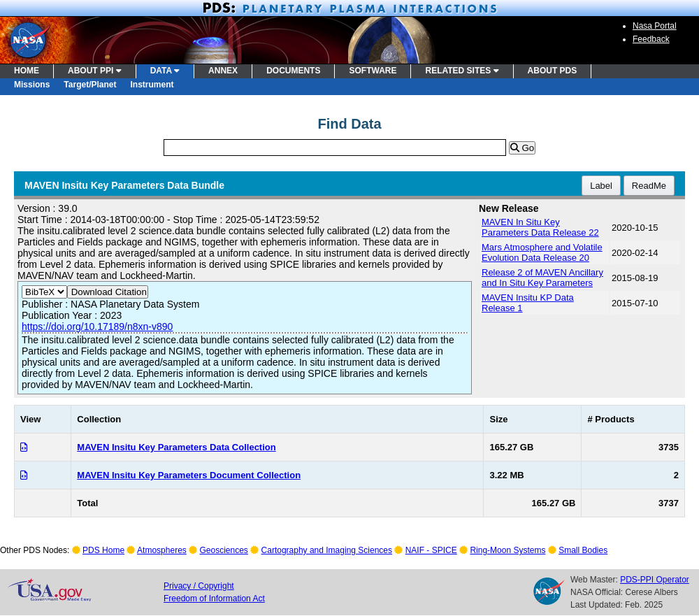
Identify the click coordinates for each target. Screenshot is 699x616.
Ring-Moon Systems (507, 550)
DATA (165, 71)
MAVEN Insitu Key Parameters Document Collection (189, 475)
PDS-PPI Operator (655, 580)
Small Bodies (583, 550)
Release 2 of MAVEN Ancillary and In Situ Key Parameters (542, 278)
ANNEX (223, 71)
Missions (32, 85)
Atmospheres (162, 550)
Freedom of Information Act (214, 599)
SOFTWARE (373, 71)
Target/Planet (90, 85)
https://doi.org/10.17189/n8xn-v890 (97, 327)
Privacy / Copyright (199, 586)
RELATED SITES (462, 71)
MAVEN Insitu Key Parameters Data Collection (176, 447)
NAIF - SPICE (431, 550)
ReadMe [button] (649, 186)
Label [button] (601, 186)
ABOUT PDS (553, 71)
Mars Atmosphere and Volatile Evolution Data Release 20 (542, 252)
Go (522, 148)
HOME (27, 71)
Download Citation (108, 292)
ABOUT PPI (95, 71)
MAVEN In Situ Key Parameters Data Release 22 (540, 227)
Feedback (651, 39)
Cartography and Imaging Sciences (327, 550)
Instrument (152, 85)
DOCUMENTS (293, 71)
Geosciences (224, 550)
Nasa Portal (655, 26)
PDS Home (103, 550)
